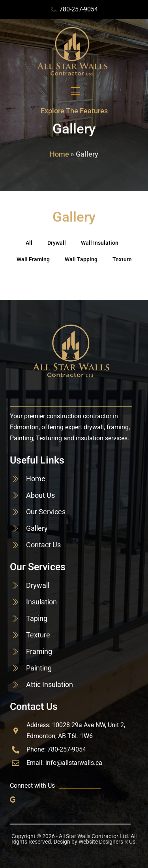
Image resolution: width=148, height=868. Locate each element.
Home (59, 154)
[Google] (14, 799)
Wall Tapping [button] (81, 259)
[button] (75, 91)
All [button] (29, 243)
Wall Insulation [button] (100, 243)
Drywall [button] (57, 243)
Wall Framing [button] (33, 259)
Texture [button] (122, 259)
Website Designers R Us (107, 842)
